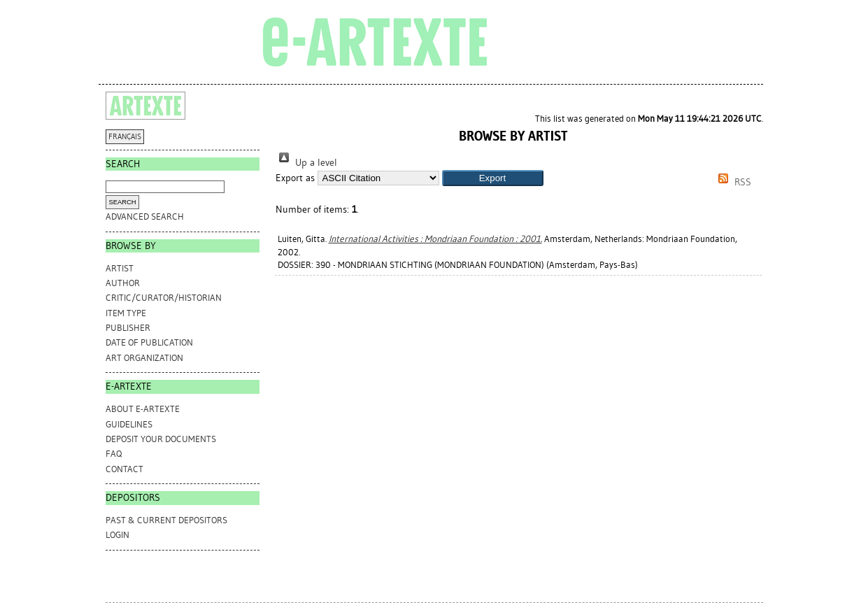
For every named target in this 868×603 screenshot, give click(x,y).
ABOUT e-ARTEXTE (143, 409)
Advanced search (145, 217)
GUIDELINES (129, 424)
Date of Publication (149, 342)
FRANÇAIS (125, 137)
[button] (493, 178)
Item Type (126, 313)
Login (118, 535)
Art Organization (144, 358)
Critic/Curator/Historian (164, 298)
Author (123, 283)
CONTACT (124, 469)
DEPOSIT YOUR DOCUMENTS (161, 439)
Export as (295, 178)
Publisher (128, 328)
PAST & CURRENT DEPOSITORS (166, 520)
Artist (120, 268)
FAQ (114, 454)
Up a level (306, 163)
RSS (732, 182)
